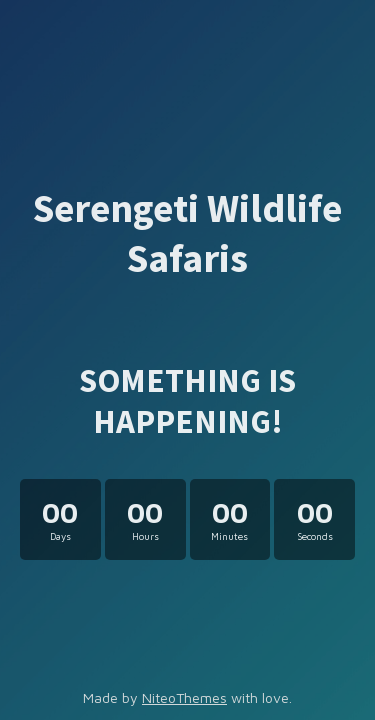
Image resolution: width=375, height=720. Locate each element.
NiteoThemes (184, 697)
